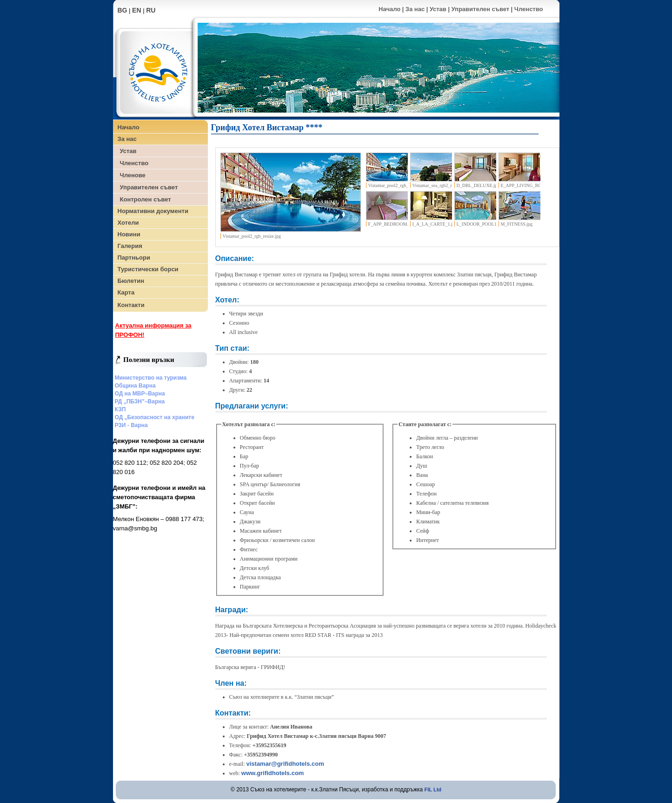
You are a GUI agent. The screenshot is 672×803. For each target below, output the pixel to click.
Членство (529, 9)
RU (151, 10)
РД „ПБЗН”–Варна (140, 401)
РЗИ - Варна (131, 425)
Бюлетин (131, 281)
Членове (133, 175)
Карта (126, 292)
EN (136, 10)
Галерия (130, 246)
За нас (415, 9)
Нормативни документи (153, 211)
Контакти (131, 305)
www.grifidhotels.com (273, 773)
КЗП (120, 409)
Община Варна (135, 386)
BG (123, 10)
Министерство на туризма (151, 378)
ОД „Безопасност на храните (155, 417)
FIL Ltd (433, 790)
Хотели (128, 223)
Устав (438, 9)
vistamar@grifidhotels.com (285, 764)
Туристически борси (148, 269)
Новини (129, 234)
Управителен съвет (480, 9)
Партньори (134, 258)
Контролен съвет (146, 199)
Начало (389, 9)
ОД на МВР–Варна (140, 394)
